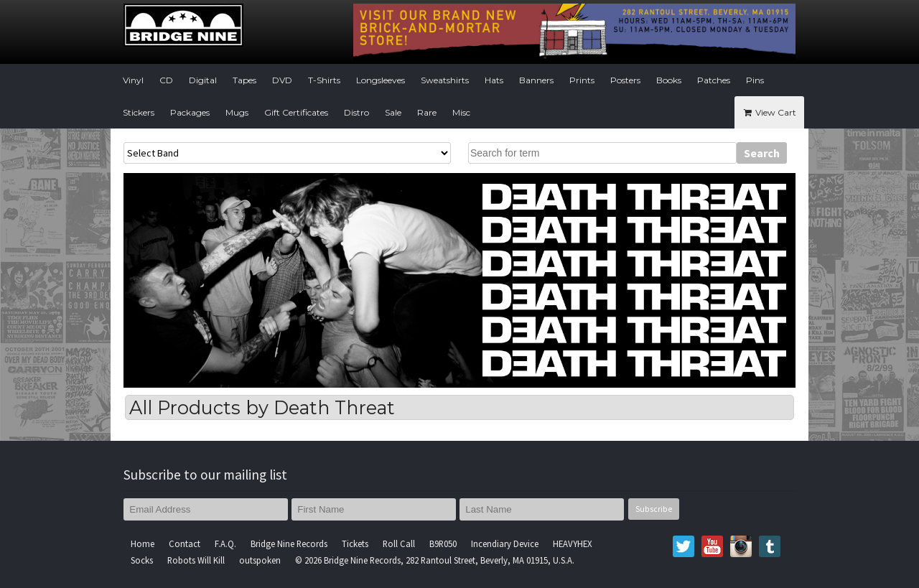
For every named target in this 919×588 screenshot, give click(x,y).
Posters (625, 80)
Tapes (244, 80)
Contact (185, 543)
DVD (282, 80)
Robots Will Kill (196, 560)
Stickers (139, 112)
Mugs (237, 112)
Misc (461, 112)
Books (669, 80)
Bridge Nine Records (289, 543)
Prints (582, 80)
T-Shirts (324, 80)
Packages (190, 112)
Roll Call (399, 543)
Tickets (355, 543)
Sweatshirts (445, 80)
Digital (203, 80)
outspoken (260, 560)
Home (143, 543)
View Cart (769, 112)
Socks (142, 560)
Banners (536, 80)
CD (166, 80)
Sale (393, 112)
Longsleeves (381, 80)
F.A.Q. (225, 543)
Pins (755, 80)
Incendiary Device (505, 543)
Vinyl (133, 80)
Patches (714, 80)
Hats (494, 80)
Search (762, 153)
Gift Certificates (296, 112)
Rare (427, 112)
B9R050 (443, 543)
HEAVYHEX (573, 543)
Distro (356, 112)
